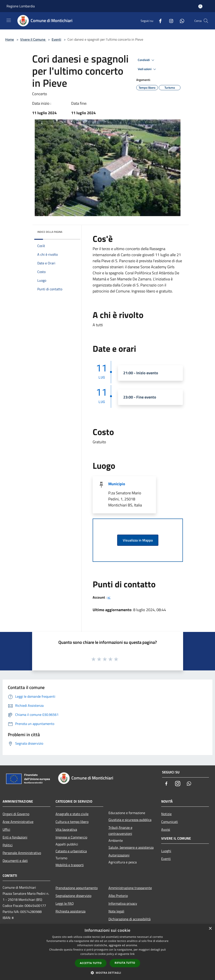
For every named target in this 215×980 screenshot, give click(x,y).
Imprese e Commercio (71, 837)
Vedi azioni (148, 69)
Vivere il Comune (33, 39)
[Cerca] (206, 21)
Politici (8, 845)
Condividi (147, 60)
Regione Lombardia (21, 6)
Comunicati (170, 822)
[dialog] (107, 952)
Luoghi (166, 851)
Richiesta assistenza (71, 911)
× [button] (210, 929)
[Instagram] (169, 21)
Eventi (56, 39)
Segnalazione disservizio (73, 896)
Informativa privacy (123, 903)
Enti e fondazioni (15, 837)
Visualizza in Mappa (138, 540)
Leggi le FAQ (65, 903)
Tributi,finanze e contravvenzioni (120, 831)
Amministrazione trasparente (130, 888)
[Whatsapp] (180, 21)
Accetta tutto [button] (91, 963)
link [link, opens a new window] (132, 954)
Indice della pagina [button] (50, 232)
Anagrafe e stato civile (72, 814)
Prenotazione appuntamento (77, 888)
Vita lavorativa (66, 829)
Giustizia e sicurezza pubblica (130, 820)
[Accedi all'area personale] (200, 6)
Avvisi (166, 829)
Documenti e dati (15, 861)
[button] (108, 973)
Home (10, 39)
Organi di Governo (16, 814)
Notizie (166, 814)
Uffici (6, 829)
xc (109, 597)
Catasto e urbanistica (71, 851)
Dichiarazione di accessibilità (130, 919)
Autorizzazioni (119, 855)
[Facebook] (159, 21)
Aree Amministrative (18, 822)
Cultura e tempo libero (72, 822)
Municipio (117, 484)
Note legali (116, 911)
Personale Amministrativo (22, 853)
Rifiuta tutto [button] (125, 963)
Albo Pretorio (118, 896)
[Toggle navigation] (9, 20)
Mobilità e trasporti (70, 865)
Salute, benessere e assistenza (131, 847)
